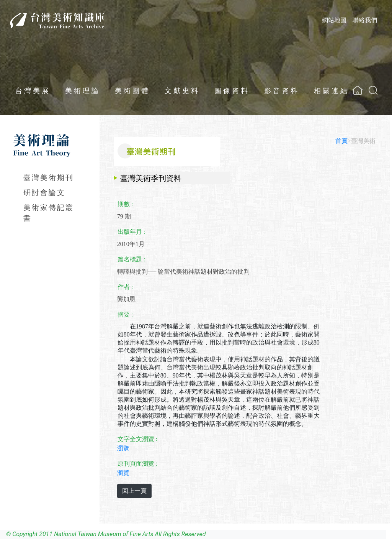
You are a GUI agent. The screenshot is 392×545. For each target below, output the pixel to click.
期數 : (125, 204)
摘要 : (125, 314)
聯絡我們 (365, 20)
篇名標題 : (131, 259)
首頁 (341, 141)
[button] (373, 90)
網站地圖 (334, 20)
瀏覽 (123, 448)
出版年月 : (131, 232)
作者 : (125, 287)
